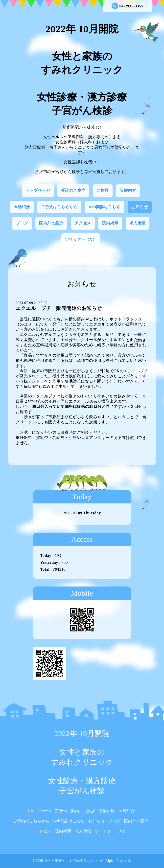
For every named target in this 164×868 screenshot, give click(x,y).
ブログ (22, 223)
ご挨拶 (103, 190)
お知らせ (140, 207)
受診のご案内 (73, 190)
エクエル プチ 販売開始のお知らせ (59, 308)
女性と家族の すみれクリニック (71, 861)
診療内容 (128, 190)
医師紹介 (22, 207)
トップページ (38, 190)
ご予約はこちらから (59, 207)
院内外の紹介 (51, 223)
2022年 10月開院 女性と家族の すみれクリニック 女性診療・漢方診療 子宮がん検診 (82, 70)
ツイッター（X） (81, 239)
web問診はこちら (105, 207)
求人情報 (138, 223)
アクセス (83, 223)
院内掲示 (110, 223)
